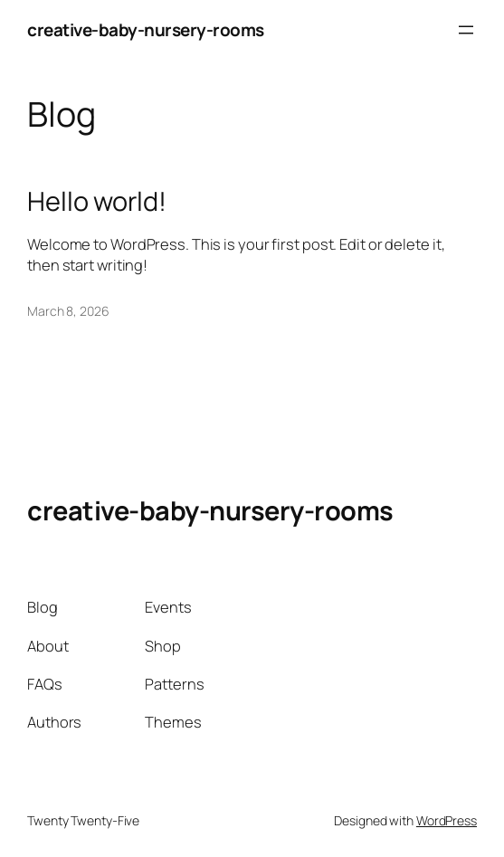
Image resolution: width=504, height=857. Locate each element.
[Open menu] (466, 30)
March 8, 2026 (68, 311)
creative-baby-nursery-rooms (146, 30)
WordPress (447, 820)
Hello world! (97, 201)
